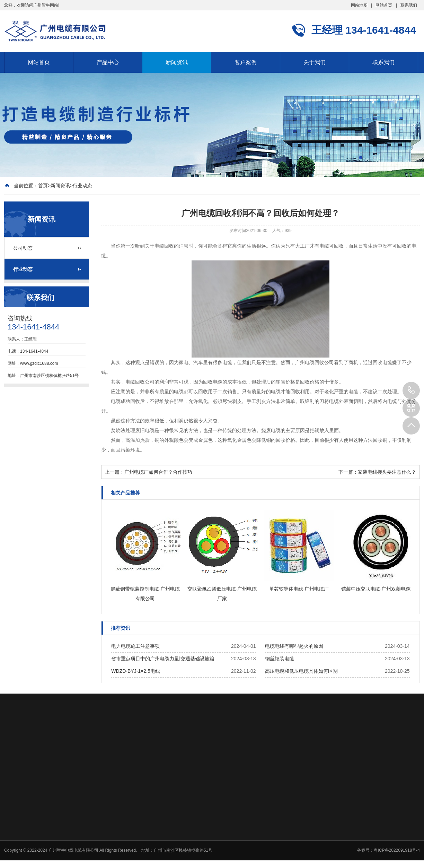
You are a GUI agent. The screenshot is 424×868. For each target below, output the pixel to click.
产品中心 (108, 62)
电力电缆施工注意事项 (135, 646)
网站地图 (359, 5)
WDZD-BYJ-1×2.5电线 (135, 671)
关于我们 (315, 62)
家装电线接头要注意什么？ (387, 472)
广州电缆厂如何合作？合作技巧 (158, 472)
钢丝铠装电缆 (280, 659)
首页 (43, 186)
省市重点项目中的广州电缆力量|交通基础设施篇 (163, 659)
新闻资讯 (177, 62)
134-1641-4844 (411, 390)
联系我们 (409, 5)
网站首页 (384, 5)
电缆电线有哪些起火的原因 (294, 646)
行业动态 (82, 186)
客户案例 (246, 62)
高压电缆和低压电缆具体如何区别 (301, 671)
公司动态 (23, 248)
